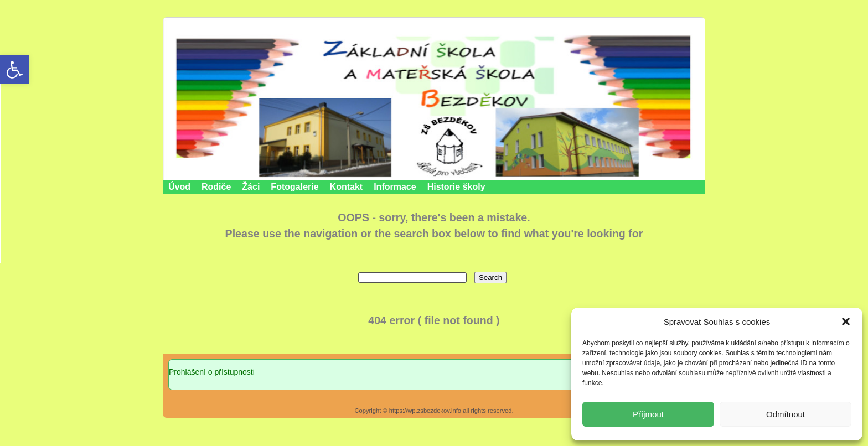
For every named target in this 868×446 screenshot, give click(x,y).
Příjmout (648, 414)
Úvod (179, 187)
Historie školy (456, 187)
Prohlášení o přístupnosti (212, 372)
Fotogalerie (294, 187)
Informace (395, 187)
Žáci (251, 187)
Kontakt (347, 187)
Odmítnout (786, 414)
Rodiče (216, 187)
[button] (846, 321)
